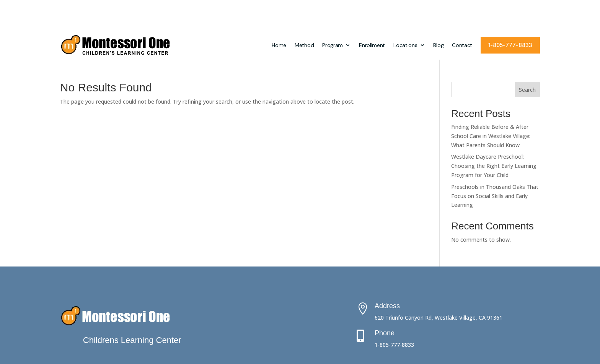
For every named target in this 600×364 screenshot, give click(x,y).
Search (527, 59)
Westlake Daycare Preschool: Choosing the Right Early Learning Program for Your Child (494, 135)
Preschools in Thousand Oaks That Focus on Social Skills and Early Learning (495, 165)
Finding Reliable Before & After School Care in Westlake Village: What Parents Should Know (491, 105)
